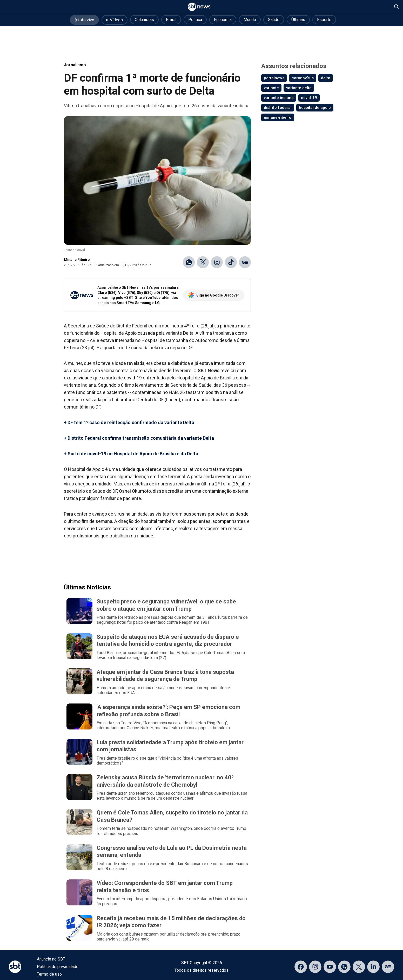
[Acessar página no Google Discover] (388, 967)
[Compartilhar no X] (203, 262)
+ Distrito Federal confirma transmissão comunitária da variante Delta (139, 438)
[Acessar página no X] (359, 967)
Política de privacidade (58, 967)
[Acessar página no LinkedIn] (373, 967)
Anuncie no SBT (51, 959)
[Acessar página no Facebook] (301, 967)
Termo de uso (49, 974)
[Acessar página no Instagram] (315, 967)
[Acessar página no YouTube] (330, 967)
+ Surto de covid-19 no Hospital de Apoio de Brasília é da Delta (131, 454)
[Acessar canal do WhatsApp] (344, 967)
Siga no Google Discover (214, 295)
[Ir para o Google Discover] (245, 262)
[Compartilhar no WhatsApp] (189, 262)
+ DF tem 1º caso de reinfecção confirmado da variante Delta (129, 422)
